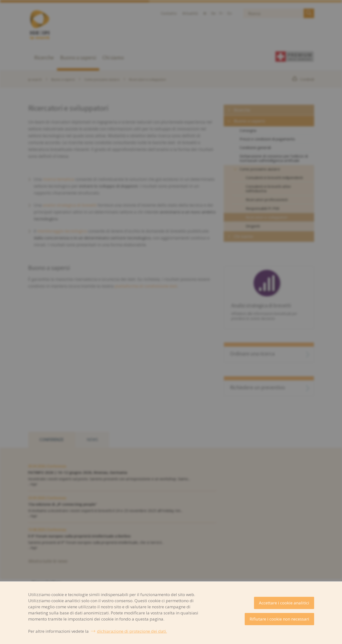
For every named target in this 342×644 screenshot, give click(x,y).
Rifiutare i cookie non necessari (279, 619)
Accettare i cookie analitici (284, 603)
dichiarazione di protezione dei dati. (132, 631)
